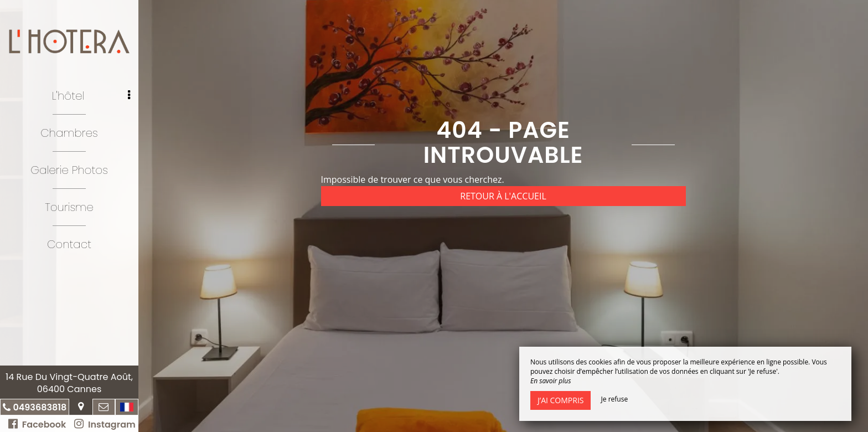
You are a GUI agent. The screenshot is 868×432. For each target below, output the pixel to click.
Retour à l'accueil (503, 196)
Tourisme (69, 207)
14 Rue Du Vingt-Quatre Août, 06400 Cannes (69, 383)
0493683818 (40, 407)
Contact (69, 244)
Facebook (37, 425)
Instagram (105, 425)
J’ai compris (560, 400)
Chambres (69, 133)
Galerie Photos (69, 170)
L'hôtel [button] (91, 96)
